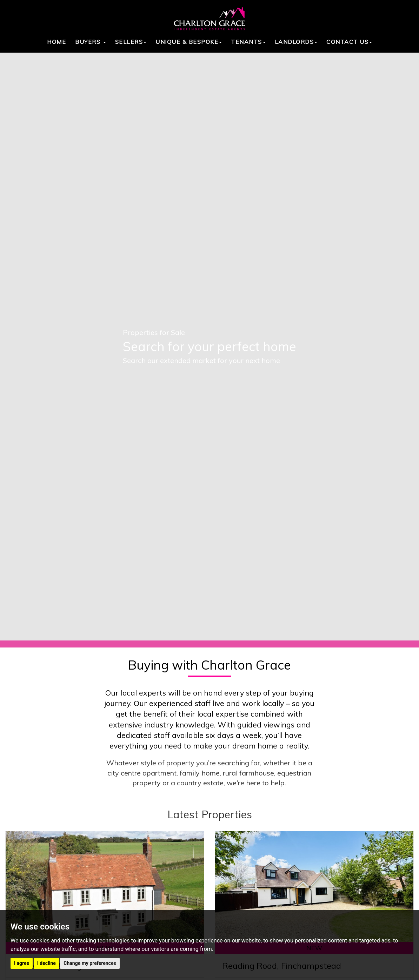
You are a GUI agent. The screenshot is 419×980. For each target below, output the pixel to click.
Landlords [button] (296, 42)
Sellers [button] (131, 42)
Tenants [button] (248, 42)
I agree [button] (22, 963)
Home (56, 42)
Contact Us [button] (349, 42)
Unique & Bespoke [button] (189, 42)
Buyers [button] (91, 42)
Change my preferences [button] (90, 963)
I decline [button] (46, 963)
